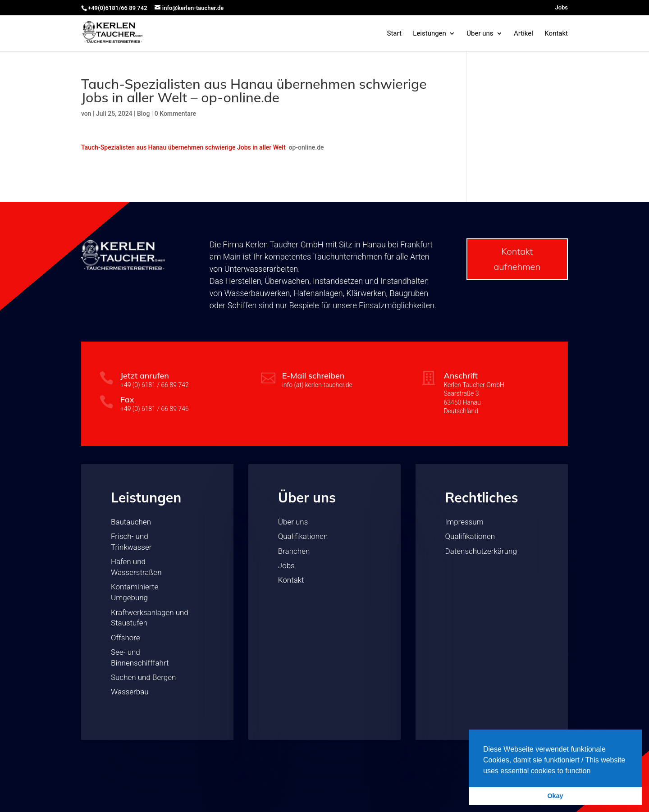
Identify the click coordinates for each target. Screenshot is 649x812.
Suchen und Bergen (143, 677)
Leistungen (430, 34)
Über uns (480, 34)
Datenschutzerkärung (481, 551)
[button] (594, 771)
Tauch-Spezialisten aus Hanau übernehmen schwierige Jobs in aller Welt (183, 147)
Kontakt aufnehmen (517, 259)
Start (394, 34)
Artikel (523, 34)
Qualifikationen (303, 536)
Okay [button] (555, 796)
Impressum (464, 522)
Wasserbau (130, 692)
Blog (143, 114)
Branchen (294, 551)
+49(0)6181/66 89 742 (118, 8)
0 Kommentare (175, 114)
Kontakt (556, 34)
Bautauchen (131, 522)
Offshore (126, 638)
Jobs (561, 8)
